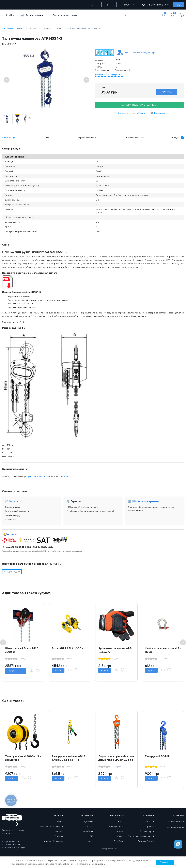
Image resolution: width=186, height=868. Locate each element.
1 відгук (115, 659)
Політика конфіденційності (141, 836)
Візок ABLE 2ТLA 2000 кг (68, 648)
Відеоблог (119, 841)
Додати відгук (12, 572)
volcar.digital (20, 847)
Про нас (150, 826)
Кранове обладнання (53, 841)
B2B (92, 836)
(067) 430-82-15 (176, 822)
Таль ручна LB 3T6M (158, 756)
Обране (139, 113)
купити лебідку (65, 476)
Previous (3, 642)
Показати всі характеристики (109, 75)
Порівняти (121, 113)
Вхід (179, 5)
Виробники (88, 831)
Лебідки (60, 822)
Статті (120, 836)
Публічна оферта (145, 831)
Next (183, 642)
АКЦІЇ (91, 841)
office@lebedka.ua (175, 827)
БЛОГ (121, 822)
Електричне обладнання (52, 826)
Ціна (103, 87)
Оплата (90, 826)
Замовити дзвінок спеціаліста (140, 105)
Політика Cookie (146, 841)
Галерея (120, 831)
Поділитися (160, 113)
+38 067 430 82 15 (156, 5)
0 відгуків (23, 659)
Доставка (11, 534)
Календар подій (116, 826)
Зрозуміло (165, 862)
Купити (12, 671)
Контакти (149, 822)
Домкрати (58, 831)
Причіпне (59, 836)
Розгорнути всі (109, 849)
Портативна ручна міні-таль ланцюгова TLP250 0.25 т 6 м (116, 760)
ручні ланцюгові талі (37, 476)
